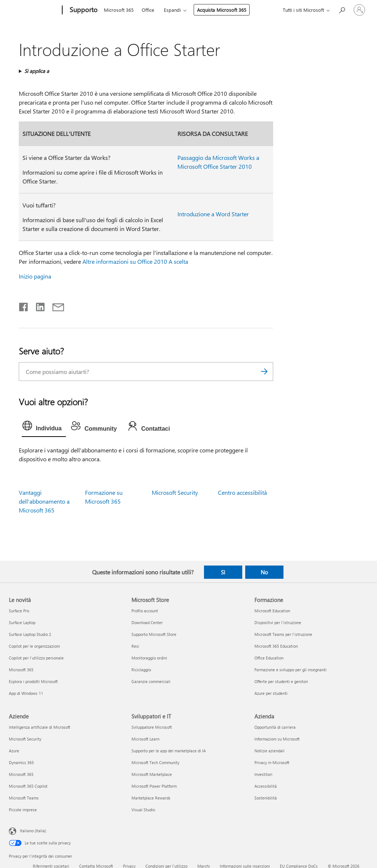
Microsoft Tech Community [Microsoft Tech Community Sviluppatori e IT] (155, 762)
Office (148, 10)
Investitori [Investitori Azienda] (263, 774)
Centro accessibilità (242, 492)
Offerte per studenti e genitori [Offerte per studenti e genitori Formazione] (281, 681)
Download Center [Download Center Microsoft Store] (147, 622)
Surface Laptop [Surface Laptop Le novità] (22, 622)
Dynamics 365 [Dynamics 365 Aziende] (21, 762)
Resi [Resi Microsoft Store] (135, 646)
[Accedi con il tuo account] (359, 10)
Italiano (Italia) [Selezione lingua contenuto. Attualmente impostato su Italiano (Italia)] (33, 831)
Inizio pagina (35, 276)
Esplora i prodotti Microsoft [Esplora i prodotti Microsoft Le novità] (33, 681)
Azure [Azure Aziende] (14, 751)
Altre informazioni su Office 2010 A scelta (135, 261)
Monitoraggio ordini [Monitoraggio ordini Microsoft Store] (149, 658)
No (264, 572)
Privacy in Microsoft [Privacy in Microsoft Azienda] (272, 762)
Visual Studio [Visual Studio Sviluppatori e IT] (143, 810)
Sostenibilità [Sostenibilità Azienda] (266, 798)
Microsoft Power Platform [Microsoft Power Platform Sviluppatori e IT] (154, 786)
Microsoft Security (175, 492)
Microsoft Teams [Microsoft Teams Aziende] (24, 798)
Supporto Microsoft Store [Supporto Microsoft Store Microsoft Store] (154, 634)
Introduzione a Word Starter (213, 214)
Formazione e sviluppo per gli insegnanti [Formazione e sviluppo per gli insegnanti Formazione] (290, 670)
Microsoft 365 (119, 10)
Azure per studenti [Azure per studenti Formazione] (271, 693)
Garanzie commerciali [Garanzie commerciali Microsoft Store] (151, 681)
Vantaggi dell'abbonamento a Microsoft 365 (44, 501)
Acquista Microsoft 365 (222, 10)
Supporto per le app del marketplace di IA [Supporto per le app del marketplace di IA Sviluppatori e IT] (169, 751)
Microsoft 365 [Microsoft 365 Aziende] (21, 774)
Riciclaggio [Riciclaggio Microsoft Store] (141, 670)
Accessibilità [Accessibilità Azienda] (266, 786)
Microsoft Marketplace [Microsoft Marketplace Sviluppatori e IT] (152, 774)
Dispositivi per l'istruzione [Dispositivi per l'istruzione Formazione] (278, 622)
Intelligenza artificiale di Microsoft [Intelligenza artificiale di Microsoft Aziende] (40, 727)
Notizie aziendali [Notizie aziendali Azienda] (269, 751)
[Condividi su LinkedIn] (37, 305)
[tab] (44, 427)
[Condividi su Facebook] (24, 305)
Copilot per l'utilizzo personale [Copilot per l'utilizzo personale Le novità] (36, 658)
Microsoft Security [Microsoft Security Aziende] (25, 739)
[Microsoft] (34, 10)
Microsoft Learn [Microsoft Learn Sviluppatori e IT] (145, 739)
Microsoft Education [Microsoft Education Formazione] (272, 611)
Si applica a (37, 71)
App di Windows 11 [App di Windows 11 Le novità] (26, 693)
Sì (223, 572)
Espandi (172, 10)
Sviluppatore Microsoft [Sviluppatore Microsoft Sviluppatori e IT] (152, 727)
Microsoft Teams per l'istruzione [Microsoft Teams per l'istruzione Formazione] (283, 634)
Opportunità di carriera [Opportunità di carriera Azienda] (275, 727)
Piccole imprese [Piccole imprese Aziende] (23, 810)
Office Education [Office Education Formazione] (269, 658)
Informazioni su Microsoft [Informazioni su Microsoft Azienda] (277, 739)
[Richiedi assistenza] (342, 9)
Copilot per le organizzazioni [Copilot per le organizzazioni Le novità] (34, 646)
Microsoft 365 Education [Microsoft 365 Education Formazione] (276, 646)
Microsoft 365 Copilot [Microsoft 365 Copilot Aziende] (28, 786)
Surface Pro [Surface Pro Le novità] (19, 611)
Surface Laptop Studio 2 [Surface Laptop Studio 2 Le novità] (30, 634)
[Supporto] (83, 10)
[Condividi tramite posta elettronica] (55, 305)
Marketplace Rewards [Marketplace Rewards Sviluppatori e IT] (151, 798)
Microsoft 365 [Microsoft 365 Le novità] (21, 670)
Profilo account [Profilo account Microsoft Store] (145, 611)
